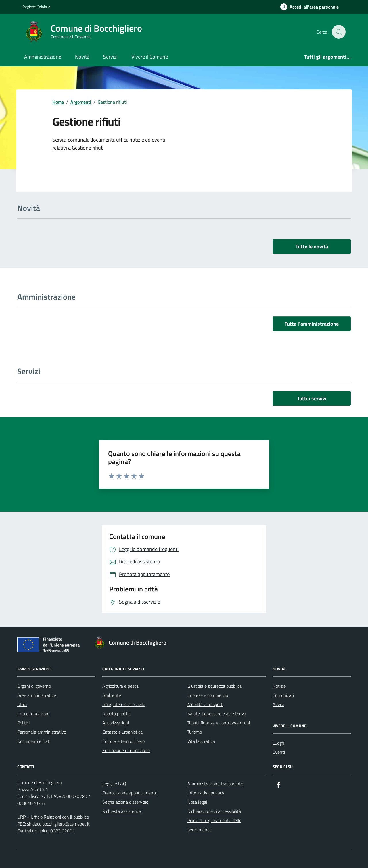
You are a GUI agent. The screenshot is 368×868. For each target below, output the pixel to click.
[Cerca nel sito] (339, 32)
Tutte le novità (312, 247)
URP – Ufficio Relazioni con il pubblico (53, 817)
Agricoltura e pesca (120, 686)
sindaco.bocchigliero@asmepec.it (58, 824)
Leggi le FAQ (114, 784)
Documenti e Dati (34, 741)
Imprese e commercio (208, 695)
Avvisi (278, 704)
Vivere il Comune (150, 57)
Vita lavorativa (201, 741)
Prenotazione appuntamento (130, 793)
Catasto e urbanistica (122, 732)
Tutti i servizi (312, 398)
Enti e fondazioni (33, 714)
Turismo (195, 732)
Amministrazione (43, 57)
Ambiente (112, 695)
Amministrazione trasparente (215, 784)
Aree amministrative (37, 695)
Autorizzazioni (116, 723)
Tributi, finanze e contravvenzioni (219, 723)
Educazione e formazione (126, 750)
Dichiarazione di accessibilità (214, 811)
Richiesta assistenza (122, 811)
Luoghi (279, 743)
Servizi (110, 57)
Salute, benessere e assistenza (217, 714)
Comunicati (283, 695)
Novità (82, 57)
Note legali (198, 802)
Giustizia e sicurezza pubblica (215, 686)
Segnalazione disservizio (125, 802)
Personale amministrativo (42, 732)
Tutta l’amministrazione (312, 324)
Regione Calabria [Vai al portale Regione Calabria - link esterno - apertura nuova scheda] (36, 7)
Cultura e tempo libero (123, 741)
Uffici (22, 704)
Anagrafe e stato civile (124, 704)
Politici (23, 723)
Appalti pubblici (117, 714)
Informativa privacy (206, 793)
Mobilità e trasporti (205, 704)
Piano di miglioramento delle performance (214, 825)
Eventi (279, 752)
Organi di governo (34, 686)
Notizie (279, 686)
